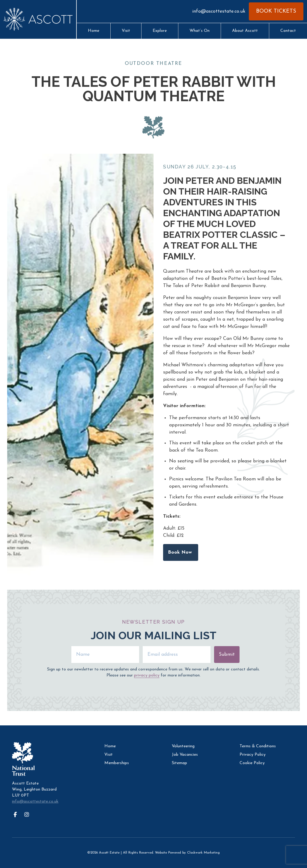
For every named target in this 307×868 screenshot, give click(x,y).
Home (94, 31)
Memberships (117, 763)
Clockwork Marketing (203, 853)
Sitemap (179, 763)
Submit (227, 655)
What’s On (200, 31)
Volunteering (183, 746)
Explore (160, 31)
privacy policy (147, 675)
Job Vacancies (185, 755)
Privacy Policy (253, 755)
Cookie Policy (252, 763)
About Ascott (245, 31)
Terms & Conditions (258, 746)
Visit (126, 31)
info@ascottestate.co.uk (219, 11)
